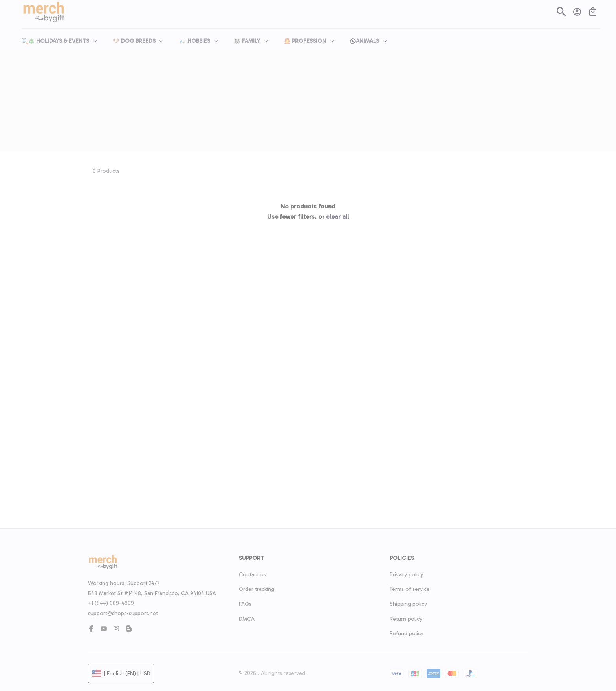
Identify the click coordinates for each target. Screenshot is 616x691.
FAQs (245, 604)
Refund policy (407, 633)
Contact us (252, 575)
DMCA (247, 619)
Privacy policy (406, 575)
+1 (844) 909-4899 (111, 603)
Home (298, 87)
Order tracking (257, 589)
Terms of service (410, 589)
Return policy (406, 619)
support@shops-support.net (123, 613)
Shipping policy (408, 604)
